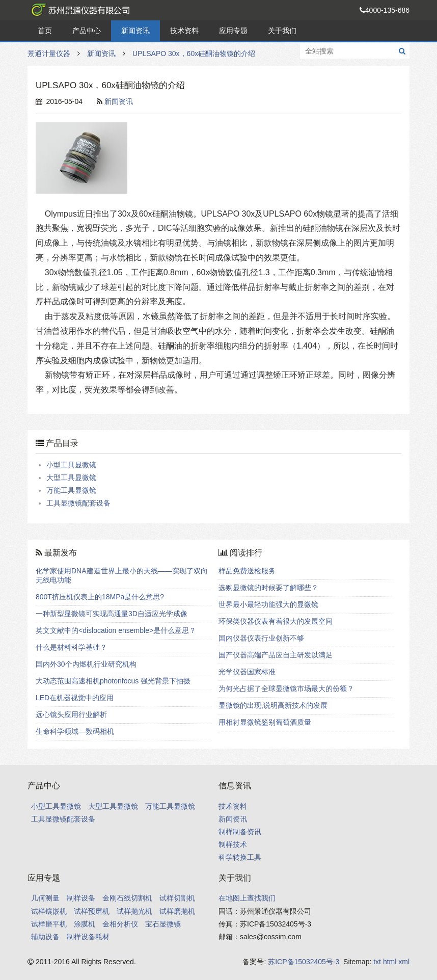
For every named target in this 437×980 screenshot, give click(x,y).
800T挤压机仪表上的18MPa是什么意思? (100, 597)
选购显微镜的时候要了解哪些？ (268, 588)
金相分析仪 (120, 924)
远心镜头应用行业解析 (71, 714)
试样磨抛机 (177, 911)
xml (404, 962)
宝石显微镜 (163, 924)
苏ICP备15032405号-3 (304, 962)
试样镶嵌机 (49, 911)
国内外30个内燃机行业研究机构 (86, 664)
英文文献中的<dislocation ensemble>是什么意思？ (116, 630)
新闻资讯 (135, 31)
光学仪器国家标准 (247, 672)
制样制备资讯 (240, 832)
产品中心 (87, 31)
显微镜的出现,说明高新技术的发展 (273, 705)
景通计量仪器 (78, 10)
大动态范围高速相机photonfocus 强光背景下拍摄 (113, 681)
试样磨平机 (49, 924)
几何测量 (45, 898)
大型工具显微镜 (71, 478)
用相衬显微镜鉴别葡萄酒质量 (265, 722)
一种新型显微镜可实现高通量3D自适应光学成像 (112, 614)
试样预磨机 (92, 911)
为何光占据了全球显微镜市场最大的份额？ (286, 688)
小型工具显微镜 (71, 465)
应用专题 (233, 31)
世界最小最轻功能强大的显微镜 (268, 604)
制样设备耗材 (88, 937)
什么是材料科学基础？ (71, 647)
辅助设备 (45, 937)
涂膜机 (85, 924)
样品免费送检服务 (247, 571)
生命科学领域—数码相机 (75, 731)
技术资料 (184, 31)
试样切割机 (177, 898)
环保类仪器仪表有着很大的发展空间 (276, 621)
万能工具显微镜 (71, 490)
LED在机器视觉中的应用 (75, 698)
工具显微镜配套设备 (78, 503)
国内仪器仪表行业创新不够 (261, 638)
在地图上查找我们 (247, 898)
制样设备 (81, 898)
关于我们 (282, 31)
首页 (45, 31)
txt (377, 962)
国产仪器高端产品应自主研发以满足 (276, 655)
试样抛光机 (134, 911)
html (390, 962)
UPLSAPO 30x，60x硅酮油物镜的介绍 (194, 54)
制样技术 (233, 844)
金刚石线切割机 (127, 898)
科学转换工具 (240, 857)
